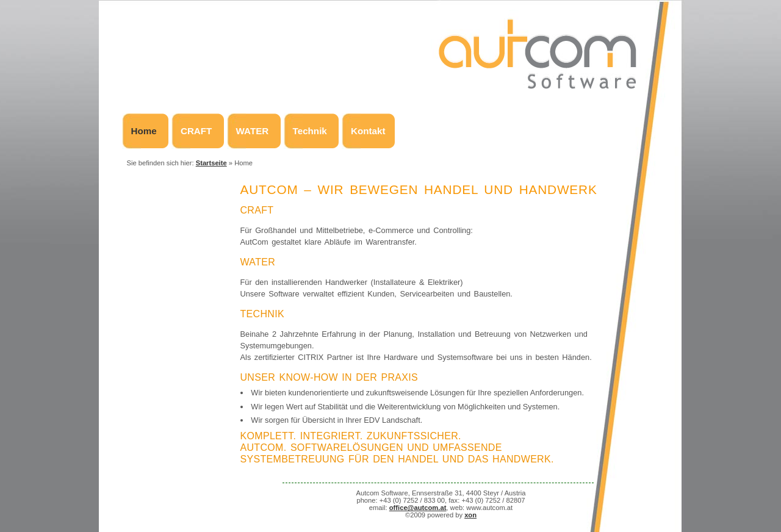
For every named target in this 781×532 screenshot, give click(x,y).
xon (470, 515)
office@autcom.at (418, 508)
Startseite (211, 163)
